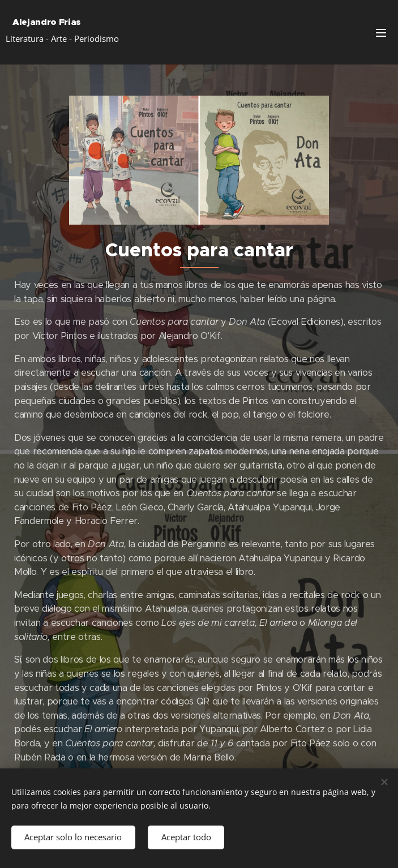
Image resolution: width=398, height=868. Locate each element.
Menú (381, 33)
